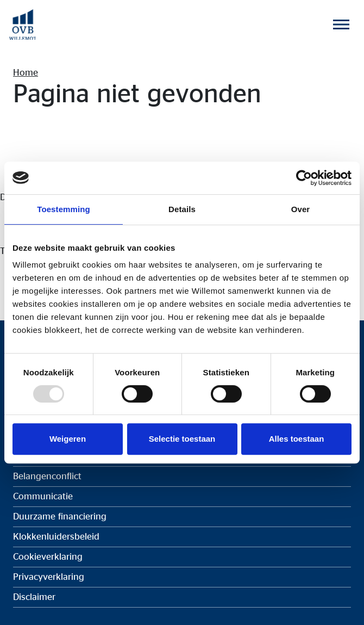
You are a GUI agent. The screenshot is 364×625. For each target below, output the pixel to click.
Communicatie (43, 496)
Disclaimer (34, 597)
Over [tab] (301, 209)
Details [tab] (182, 209)
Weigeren (68, 439)
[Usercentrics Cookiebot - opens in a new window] (304, 178)
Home (26, 72)
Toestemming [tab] (64, 209)
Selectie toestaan (182, 439)
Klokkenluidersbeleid (56, 536)
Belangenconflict (47, 476)
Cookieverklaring (48, 556)
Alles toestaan (297, 439)
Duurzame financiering (60, 516)
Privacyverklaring (49, 577)
